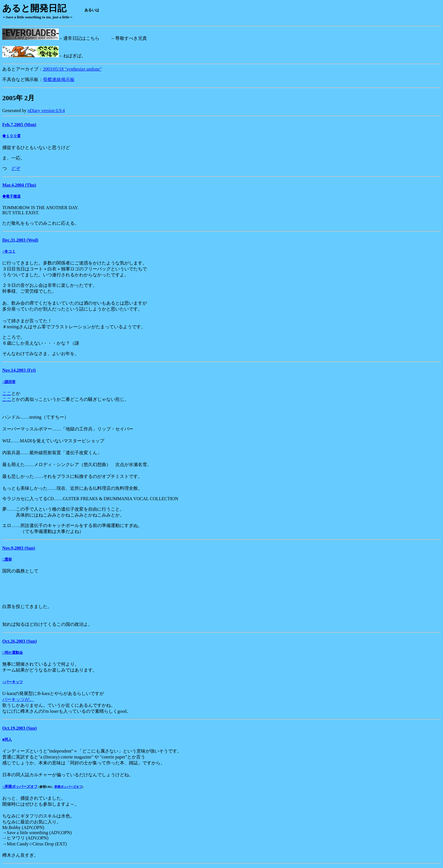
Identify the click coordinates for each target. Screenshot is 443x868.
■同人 (7, 739)
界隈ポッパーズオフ (68, 787)
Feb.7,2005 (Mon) (19, 125)
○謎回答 (9, 382)
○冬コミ (9, 251)
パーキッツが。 (18, 699)
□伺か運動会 (13, 652)
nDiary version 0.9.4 (46, 111)
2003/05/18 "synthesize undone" (72, 69)
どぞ (16, 168)
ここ (7, 393)
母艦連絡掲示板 (59, 79)
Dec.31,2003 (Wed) (20, 240)
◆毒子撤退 (11, 196)
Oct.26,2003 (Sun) (19, 641)
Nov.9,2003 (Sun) (19, 548)
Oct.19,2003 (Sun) (19, 728)
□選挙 (7, 559)
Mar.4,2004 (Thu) (19, 185)
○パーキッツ (13, 682)
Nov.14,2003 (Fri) (19, 370)
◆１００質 (11, 136)
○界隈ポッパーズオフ (20, 787)
